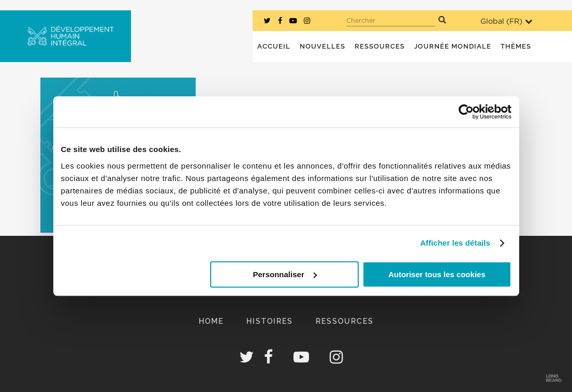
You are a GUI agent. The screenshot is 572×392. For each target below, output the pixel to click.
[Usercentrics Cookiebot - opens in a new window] (466, 112)
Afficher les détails (455, 243)
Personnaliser (285, 274)
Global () (506, 21)
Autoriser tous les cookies (437, 274)
